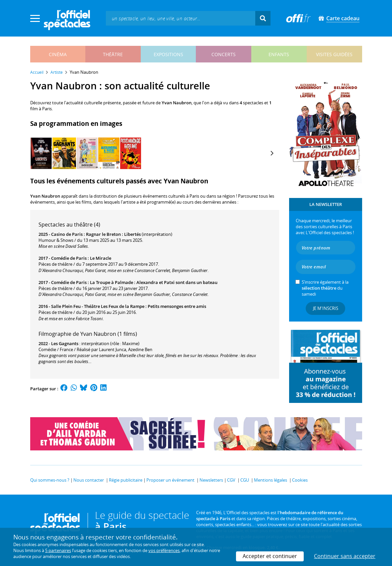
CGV (231, 480)
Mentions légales (271, 480)
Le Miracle (101, 258)
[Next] (272, 153)
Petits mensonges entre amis (177, 306)
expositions (168, 54)
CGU (245, 480)
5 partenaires (58, 550)
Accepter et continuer (270, 556)
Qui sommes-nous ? (50, 480)
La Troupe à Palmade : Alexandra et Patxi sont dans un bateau (154, 282)
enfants (279, 54)
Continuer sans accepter (345, 556)
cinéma (58, 54)
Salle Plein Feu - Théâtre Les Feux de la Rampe (98, 306)
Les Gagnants (65, 343)
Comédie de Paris (69, 258)
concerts (224, 54)
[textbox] (181, 18)
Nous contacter (89, 480)
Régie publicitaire (126, 480)
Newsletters (211, 480)
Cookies (300, 480)
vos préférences (164, 550)
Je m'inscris (326, 308)
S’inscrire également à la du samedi (325, 288)
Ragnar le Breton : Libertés (113, 234)
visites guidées (334, 54)
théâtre (113, 54)
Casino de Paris (67, 234)
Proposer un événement (170, 480)
